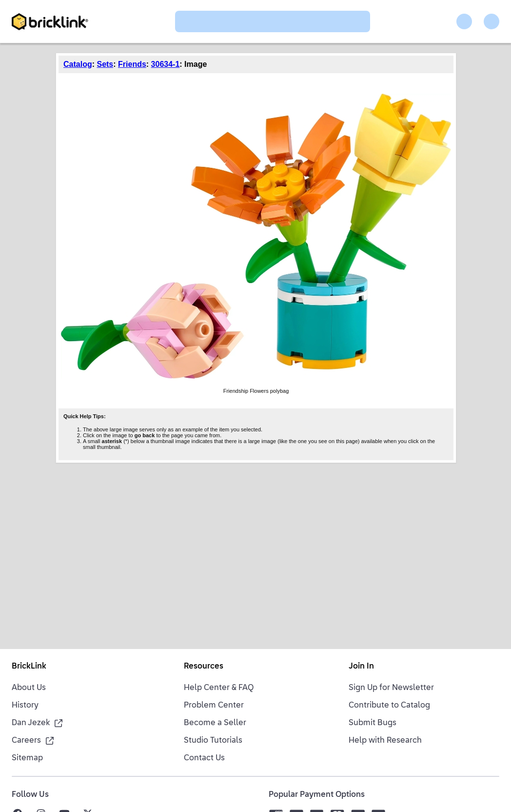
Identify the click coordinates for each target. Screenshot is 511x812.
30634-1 (166, 64)
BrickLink (29, 667)
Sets (105, 64)
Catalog (78, 64)
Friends (132, 64)
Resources (204, 667)
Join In (361, 667)
